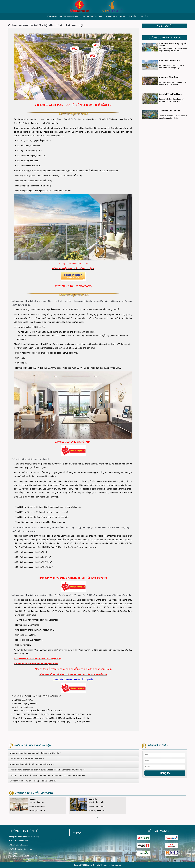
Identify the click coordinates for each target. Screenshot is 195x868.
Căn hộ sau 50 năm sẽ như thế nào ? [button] (27, 759)
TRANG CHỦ (52, 16)
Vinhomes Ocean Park (169, 60)
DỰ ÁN (123, 16)
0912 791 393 (40, 806)
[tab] (73, 753)
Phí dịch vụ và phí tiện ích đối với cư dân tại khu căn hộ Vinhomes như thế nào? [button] (47, 770)
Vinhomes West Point (169, 77)
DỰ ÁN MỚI (112, 16)
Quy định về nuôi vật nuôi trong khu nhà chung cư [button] (33, 781)
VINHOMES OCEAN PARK (93, 16)
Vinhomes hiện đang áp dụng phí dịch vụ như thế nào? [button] (35, 753)
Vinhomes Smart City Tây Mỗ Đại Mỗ (173, 45)
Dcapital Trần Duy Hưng (170, 94)
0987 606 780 (100, 806)
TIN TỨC (133, 16)
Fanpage (77, 832)
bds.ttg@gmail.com (23, 845)
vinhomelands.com (25, 849)
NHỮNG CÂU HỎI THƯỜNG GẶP (32, 746)
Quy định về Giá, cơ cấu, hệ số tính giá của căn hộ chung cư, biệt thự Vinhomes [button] (47, 775)
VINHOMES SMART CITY (70, 16)
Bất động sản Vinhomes (98, 865)
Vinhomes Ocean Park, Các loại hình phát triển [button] (32, 764)
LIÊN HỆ (144, 16)
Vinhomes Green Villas (170, 111)
